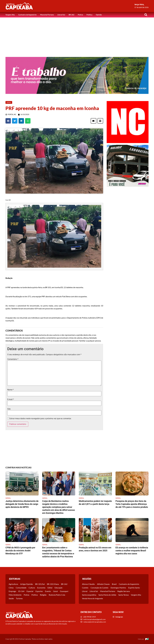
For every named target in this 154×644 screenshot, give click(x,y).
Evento (48, 591)
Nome (10, 390)
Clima (11, 588)
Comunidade (21, 588)
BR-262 (71, 15)
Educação (59, 588)
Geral (55, 591)
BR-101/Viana (53, 584)
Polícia (80, 15)
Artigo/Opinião (27, 584)
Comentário (13, 359)
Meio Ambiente (15, 595)
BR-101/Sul (40, 584)
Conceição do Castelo (99, 588)
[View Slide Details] (77, 75)
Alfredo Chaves (103, 584)
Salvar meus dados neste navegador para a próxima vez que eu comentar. (40, 419)
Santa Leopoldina (89, 595)
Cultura (32, 588)
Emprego (12, 591)
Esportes (39, 591)
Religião (43, 595)
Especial (30, 591)
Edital (50, 588)
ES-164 (21, 591)
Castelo (85, 588)
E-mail (11, 399)
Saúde (11, 598)
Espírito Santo (134, 588)
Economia (41, 588)
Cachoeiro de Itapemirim (27, 15)
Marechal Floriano (47, 15)
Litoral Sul (61, 15)
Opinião (99, 15)
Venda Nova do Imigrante (92, 598)
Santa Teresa (123, 595)
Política (89, 15)
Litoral (85, 591)
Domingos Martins (118, 588)
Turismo (19, 598)
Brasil (114, 584)
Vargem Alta (10, 15)
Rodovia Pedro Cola (57, 595)
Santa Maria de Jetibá (107, 595)
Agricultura (13, 584)
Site (9, 409)
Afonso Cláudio (88, 584)
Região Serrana (124, 591)
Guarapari (64, 591)
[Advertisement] (77, 35)
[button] (146, 15)
